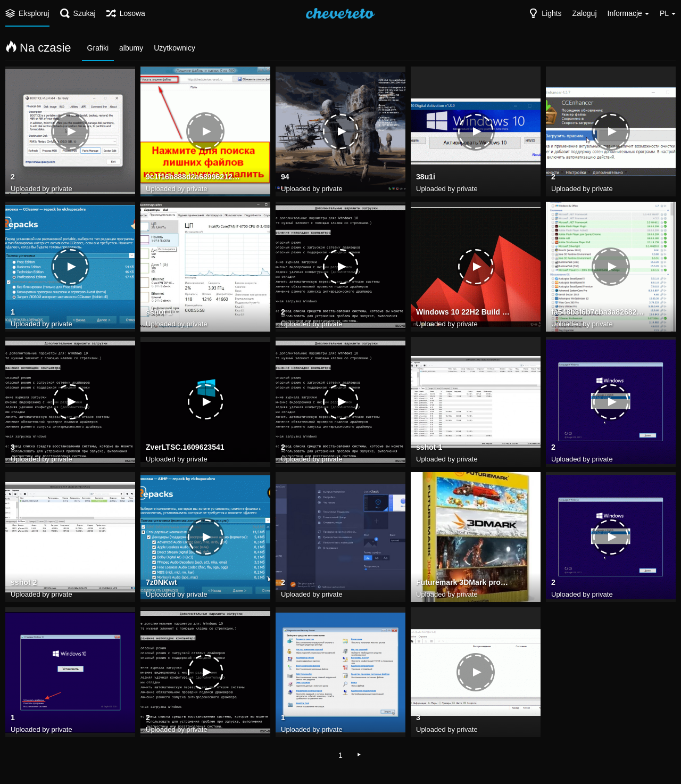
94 (285, 177)
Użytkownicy (175, 48)
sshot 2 (24, 583)
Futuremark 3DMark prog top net (464, 583)
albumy (131, 48)
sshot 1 (159, 312)
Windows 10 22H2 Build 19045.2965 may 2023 (464, 312)
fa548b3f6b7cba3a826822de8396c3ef (599, 312)
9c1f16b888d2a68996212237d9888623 (193, 177)
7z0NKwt (161, 583)
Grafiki (98, 48)
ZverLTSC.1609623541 (185, 448)
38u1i (426, 177)
